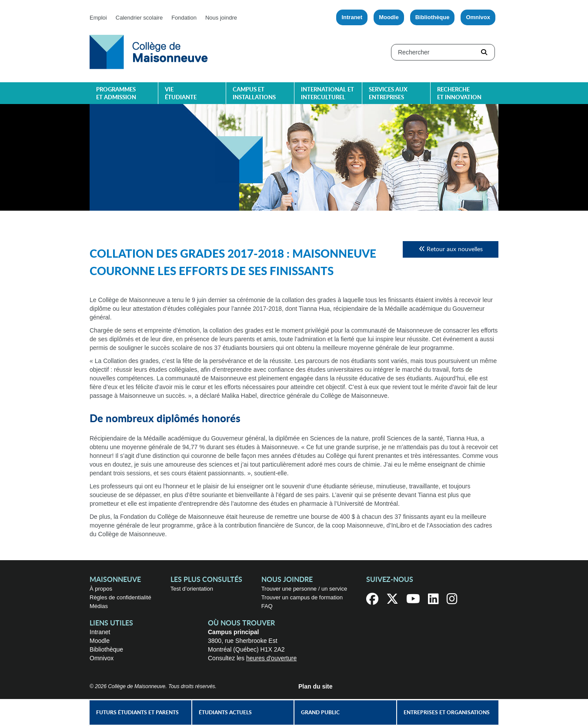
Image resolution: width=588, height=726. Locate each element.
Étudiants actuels (225, 713)
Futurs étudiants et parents (137, 713)
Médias (99, 606)
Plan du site (316, 686)
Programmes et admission (116, 94)
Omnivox (478, 17)
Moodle (389, 17)
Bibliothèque (433, 17)
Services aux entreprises (388, 94)
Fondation (184, 18)
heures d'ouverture (271, 658)
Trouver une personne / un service (304, 589)
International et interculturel (327, 94)
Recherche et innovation (459, 94)
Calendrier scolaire (139, 18)
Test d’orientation (192, 589)
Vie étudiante (181, 94)
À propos (101, 589)
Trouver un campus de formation (302, 597)
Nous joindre (221, 18)
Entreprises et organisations (447, 713)
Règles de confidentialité (120, 597)
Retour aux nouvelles (451, 249)
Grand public (320, 713)
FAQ (267, 606)
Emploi (98, 18)
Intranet (352, 17)
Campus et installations (254, 94)
